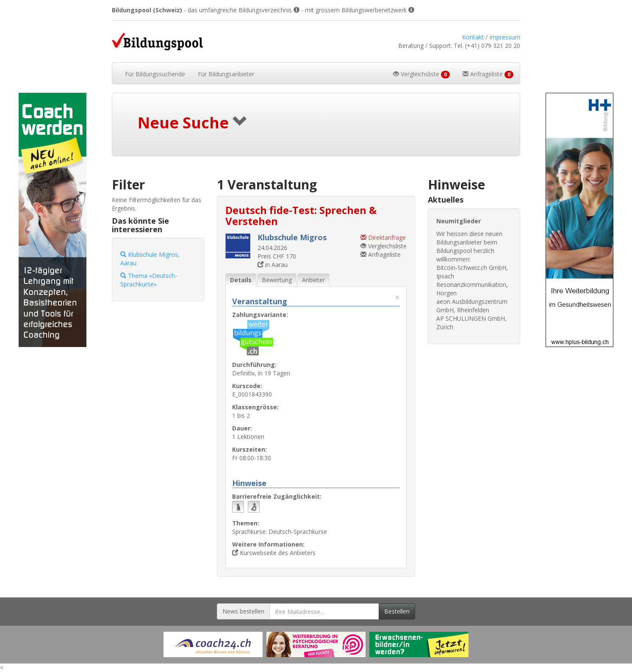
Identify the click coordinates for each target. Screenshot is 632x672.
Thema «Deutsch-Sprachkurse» (149, 280)
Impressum (505, 37)
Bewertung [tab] (277, 280)
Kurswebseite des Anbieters (274, 553)
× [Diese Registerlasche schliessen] (397, 298)
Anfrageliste (381, 254)
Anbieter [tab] (313, 280)
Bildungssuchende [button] (155, 74)
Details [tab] (241, 280)
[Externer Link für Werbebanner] (213, 644)
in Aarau (273, 265)
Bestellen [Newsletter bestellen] (397, 611)
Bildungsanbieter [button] (226, 74)
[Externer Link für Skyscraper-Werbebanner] (53, 220)
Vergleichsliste (384, 246)
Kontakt (473, 37)
